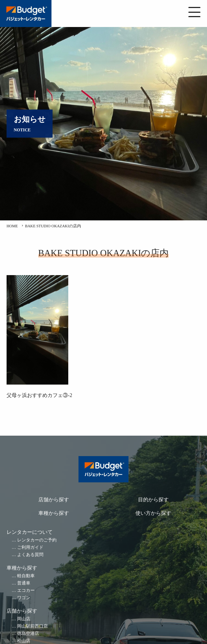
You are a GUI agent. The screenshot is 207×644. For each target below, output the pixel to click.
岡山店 (24, 619)
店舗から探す (54, 500)
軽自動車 (26, 576)
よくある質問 (30, 555)
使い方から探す (153, 513)
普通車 (24, 583)
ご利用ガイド (30, 547)
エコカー (26, 591)
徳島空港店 (28, 634)
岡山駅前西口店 (32, 626)
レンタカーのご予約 (37, 540)
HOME (12, 226)
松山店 (24, 641)
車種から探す (54, 513)
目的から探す (153, 500)
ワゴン (24, 598)
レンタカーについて (30, 532)
